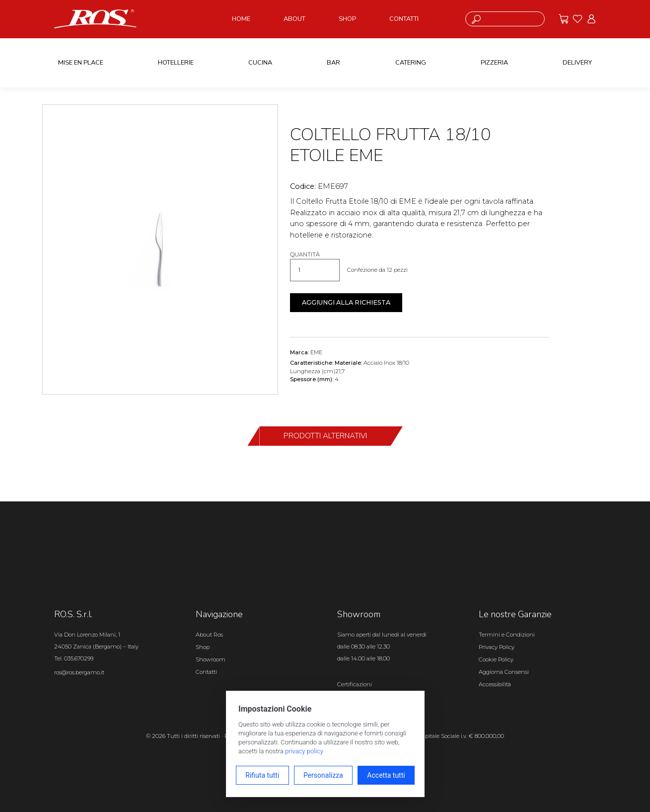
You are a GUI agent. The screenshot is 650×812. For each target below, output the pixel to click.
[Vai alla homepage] (95, 18)
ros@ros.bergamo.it (79, 672)
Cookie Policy (496, 659)
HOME (241, 19)
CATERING (411, 63)
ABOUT (294, 19)
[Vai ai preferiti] (578, 19)
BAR (333, 63)
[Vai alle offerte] (564, 19)
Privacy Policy (497, 647)
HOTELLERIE (176, 63)
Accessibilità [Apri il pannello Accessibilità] (495, 684)
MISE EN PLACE (81, 63)
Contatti (206, 672)
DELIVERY (577, 63)
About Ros (209, 635)
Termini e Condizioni (507, 635)
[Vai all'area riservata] (591, 19)
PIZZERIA (494, 63)
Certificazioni (355, 684)
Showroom (211, 659)
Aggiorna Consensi (504, 672)
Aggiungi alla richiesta (346, 302)
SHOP (347, 19)
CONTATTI (404, 19)
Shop (203, 647)
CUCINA (260, 63)
